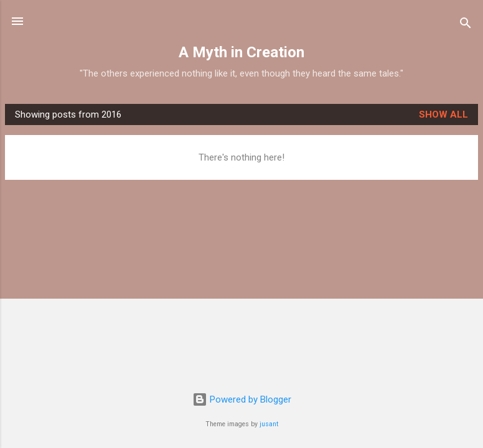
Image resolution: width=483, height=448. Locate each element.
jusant (269, 424)
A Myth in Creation (241, 52)
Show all (443, 114)
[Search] (466, 25)
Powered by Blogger (242, 399)
